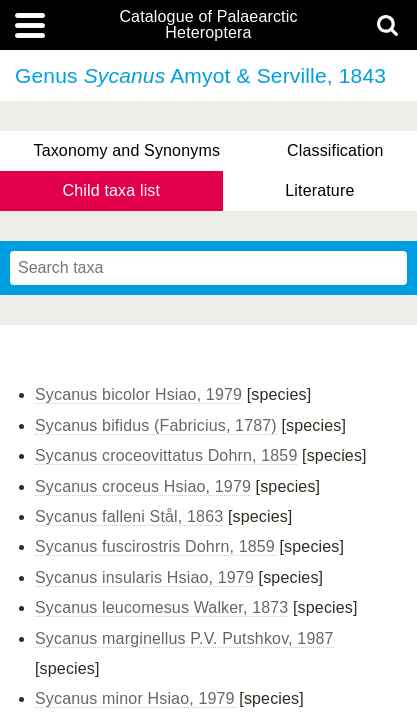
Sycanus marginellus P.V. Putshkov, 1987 (184, 638)
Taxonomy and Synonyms (126, 150)
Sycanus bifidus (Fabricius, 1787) (156, 425)
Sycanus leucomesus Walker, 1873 (161, 607)
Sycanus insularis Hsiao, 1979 (144, 577)
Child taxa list (112, 190)
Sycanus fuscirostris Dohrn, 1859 (155, 546)
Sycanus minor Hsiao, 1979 (135, 698)
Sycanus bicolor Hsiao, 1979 (138, 394)
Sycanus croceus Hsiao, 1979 (143, 486)
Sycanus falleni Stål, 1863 (129, 516)
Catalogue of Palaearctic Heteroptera (208, 25)
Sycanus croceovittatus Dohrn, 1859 (166, 455)
